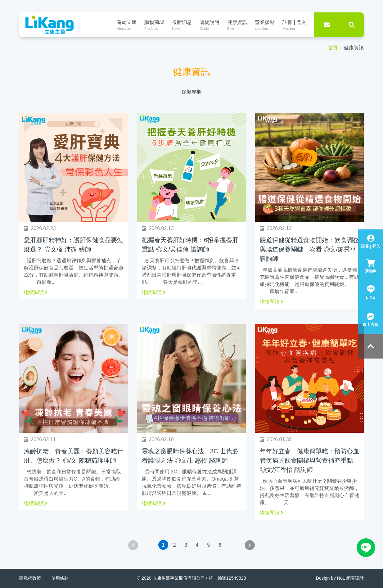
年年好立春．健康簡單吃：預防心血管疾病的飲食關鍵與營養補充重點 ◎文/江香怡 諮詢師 (309, 460)
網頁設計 (355, 578)
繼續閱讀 (36, 292)
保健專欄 (191, 92)
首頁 (333, 48)
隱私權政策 (30, 578)
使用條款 (60, 578)
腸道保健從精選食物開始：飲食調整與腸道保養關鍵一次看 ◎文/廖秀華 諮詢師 (309, 249)
